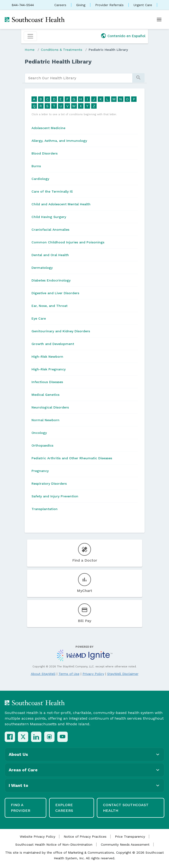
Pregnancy (40, 471)
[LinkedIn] (36, 737)
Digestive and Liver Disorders (55, 293)
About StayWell (43, 674)
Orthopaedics (42, 445)
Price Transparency (130, 836)
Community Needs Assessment (125, 844)
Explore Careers (64, 808)
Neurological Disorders (50, 407)
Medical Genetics (45, 395)
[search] (79, 78)
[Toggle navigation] (30, 36)
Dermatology (42, 268)
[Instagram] (49, 737)
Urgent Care (143, 5)
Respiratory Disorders (49, 484)
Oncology (39, 433)
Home (30, 50)
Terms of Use (69, 674)
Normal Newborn (45, 420)
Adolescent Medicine (48, 128)
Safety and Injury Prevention (55, 496)
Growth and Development (53, 344)
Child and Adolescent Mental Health (61, 204)
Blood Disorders (45, 153)
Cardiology (40, 179)
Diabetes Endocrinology (51, 280)
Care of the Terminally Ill (52, 191)
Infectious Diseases (47, 382)
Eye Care (39, 318)
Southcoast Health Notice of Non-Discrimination (54, 844)
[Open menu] (159, 20)
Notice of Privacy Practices (85, 836)
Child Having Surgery (49, 217)
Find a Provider (21, 808)
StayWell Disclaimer (123, 674)
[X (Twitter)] (23, 737)
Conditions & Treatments (62, 50)
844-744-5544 (23, 5)
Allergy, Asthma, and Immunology (59, 141)
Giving (81, 5)
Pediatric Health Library (108, 50)
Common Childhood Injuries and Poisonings (68, 242)
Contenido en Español (126, 36)
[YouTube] (63, 737)
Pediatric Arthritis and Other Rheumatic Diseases (72, 458)
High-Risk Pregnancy (49, 369)
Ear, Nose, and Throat (49, 306)
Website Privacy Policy (37, 836)
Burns (36, 166)
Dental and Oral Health (50, 255)
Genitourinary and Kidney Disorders (61, 331)
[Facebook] (10, 737)
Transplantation (45, 509)
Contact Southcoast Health (126, 808)
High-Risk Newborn (47, 357)
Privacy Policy (93, 674)
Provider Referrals (109, 5)
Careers (60, 5)
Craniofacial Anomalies (50, 230)
